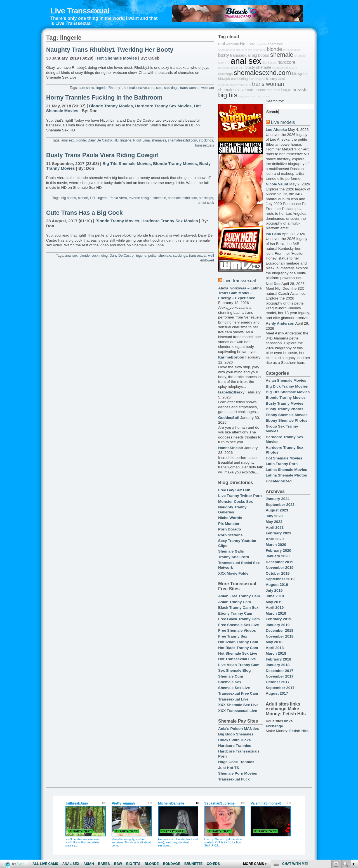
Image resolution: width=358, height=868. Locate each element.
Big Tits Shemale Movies (127, 164)
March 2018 (276, 653)
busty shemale (258, 67)
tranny (272, 79)
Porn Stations (230, 535)
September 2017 (280, 688)
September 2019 (280, 579)
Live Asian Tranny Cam (239, 665)
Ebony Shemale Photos (287, 420)
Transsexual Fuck (234, 779)
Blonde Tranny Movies (111, 106)
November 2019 (280, 568)
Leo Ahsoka (276, 130)
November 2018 (280, 636)
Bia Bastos (269, 63)
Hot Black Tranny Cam (238, 648)
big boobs (69, 198)
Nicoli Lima (141, 140)
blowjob (224, 79)
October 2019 (278, 573)
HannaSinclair (231, 448)
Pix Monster (229, 524)
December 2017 (280, 671)
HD (116, 140)
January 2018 (278, 665)
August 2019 (277, 585)
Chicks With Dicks (234, 740)
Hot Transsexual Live (237, 659)
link (353, 781)
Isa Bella (273, 234)
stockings (171, 88)
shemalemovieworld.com (235, 85)
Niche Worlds (230, 518)
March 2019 (276, 613)
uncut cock (206, 203)
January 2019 (278, 625)
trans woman (190, 88)
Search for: (275, 101)
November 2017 (280, 676)
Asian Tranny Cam (235, 602)
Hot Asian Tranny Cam (238, 642)
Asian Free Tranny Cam (239, 596)
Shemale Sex (230, 682)
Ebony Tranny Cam (235, 613)
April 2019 (275, 608)
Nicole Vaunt (277, 184)
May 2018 (274, 642)
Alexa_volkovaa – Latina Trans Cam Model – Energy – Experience (240, 293)
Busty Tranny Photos (284, 409)
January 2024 (278, 499)
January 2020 (278, 556)
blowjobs (300, 74)
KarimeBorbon (231, 357)
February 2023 (278, 533)
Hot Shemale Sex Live (238, 653)
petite (152, 256)
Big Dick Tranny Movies (287, 386)
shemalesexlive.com (139, 88)
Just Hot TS (229, 768)
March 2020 (276, 545)
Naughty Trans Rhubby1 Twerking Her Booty (110, 50)
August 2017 (277, 693)
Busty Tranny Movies (284, 403)
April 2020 (275, 539)
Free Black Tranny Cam (239, 619)
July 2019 (274, 590)
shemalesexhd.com (183, 140)
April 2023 (275, 528)
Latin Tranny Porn (282, 464)
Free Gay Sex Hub (234, 490)
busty (224, 55)
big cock (247, 44)
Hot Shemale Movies (117, 58)
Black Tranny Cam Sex (238, 608)
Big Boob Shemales (236, 734)
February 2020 (278, 550)
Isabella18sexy (231, 392)
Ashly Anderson (280, 323)
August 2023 (277, 510)
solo (159, 88)
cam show (86, 88)
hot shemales (257, 50)
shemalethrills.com (285, 68)
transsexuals (204, 145)
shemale (160, 198)
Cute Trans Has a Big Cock (84, 213)
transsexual (198, 256)
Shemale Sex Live (234, 688)
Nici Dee (273, 284)
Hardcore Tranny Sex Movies (163, 106)
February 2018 (278, 659)
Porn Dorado (229, 529)
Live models (283, 122)
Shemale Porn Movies (238, 773)
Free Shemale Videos (237, 630)
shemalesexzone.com (233, 50)
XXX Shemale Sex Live (238, 705)
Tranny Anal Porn (234, 557)
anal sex (68, 140)
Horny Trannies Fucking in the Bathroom (104, 98)
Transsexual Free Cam (238, 693)
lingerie (101, 88)
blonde (81, 140)
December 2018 (280, 630)
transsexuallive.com (231, 68)
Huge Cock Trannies (236, 762)
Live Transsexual (80, 11)
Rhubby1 (115, 88)
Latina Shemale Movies (286, 470)
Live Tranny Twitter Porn (240, 496)
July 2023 (274, 516)
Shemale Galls (231, 551)
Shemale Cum (231, 676)
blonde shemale (268, 90)
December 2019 (280, 562)
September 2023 (280, 505)
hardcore (286, 62)
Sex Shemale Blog (235, 670)
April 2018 (275, 648)
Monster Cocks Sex (235, 502)
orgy (241, 96)
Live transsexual (239, 280)
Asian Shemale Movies (286, 380)
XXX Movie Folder (234, 573)
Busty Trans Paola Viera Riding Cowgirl (102, 155)
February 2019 (278, 619)
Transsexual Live (233, 699)
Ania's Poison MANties (239, 729)
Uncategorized (279, 481)
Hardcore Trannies (235, 746)
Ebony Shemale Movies (287, 415)
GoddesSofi (229, 418)
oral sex (250, 96)
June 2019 (275, 596)
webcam (208, 88)
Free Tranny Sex (233, 636)
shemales (159, 140)
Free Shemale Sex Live (239, 625)
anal (282, 79)
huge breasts (294, 89)
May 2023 (274, 522)
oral (222, 44)
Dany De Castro (100, 140)
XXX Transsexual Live (238, 711)
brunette (261, 44)
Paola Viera (118, 198)
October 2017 (278, 682)
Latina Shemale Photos (286, 475)
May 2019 (274, 602)
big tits (228, 95)
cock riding (100, 256)
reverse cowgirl (140, 198)
